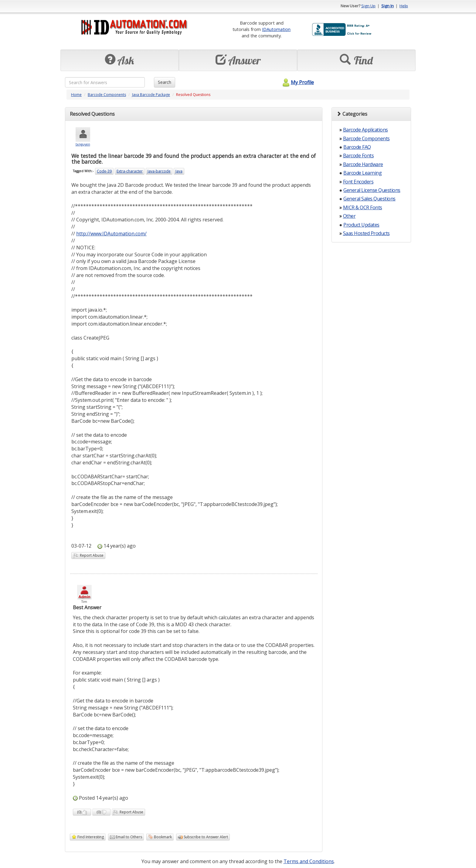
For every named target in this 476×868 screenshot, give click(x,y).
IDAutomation (276, 29)
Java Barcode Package (151, 95)
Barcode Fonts (359, 155)
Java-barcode (159, 171)
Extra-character (130, 171)
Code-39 (104, 171)
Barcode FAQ (357, 147)
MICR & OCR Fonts (363, 207)
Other (349, 216)
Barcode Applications (365, 130)
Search (165, 82)
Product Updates (361, 225)
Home (76, 95)
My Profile (297, 82)
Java (179, 171)
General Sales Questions (369, 199)
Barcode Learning (362, 173)
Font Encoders (358, 182)
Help (404, 6)
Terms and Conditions (309, 861)
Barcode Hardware (363, 164)
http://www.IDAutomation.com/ (111, 234)
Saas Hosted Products (366, 233)
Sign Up (368, 6)
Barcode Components (107, 95)
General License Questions (372, 190)
